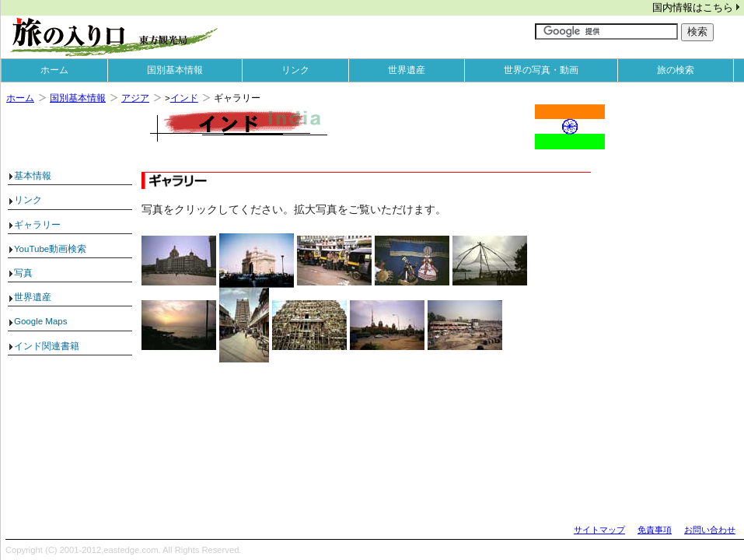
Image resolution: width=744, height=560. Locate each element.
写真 (23, 273)
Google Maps (41, 321)
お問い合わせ (710, 530)
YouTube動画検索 (50, 249)
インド (184, 98)
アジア (135, 98)
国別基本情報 (175, 70)
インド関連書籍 (47, 346)
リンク (295, 70)
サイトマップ (599, 530)
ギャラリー (37, 225)
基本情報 (33, 176)
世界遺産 (407, 70)
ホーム (54, 70)
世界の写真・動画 (541, 70)
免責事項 (655, 530)
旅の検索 (676, 70)
